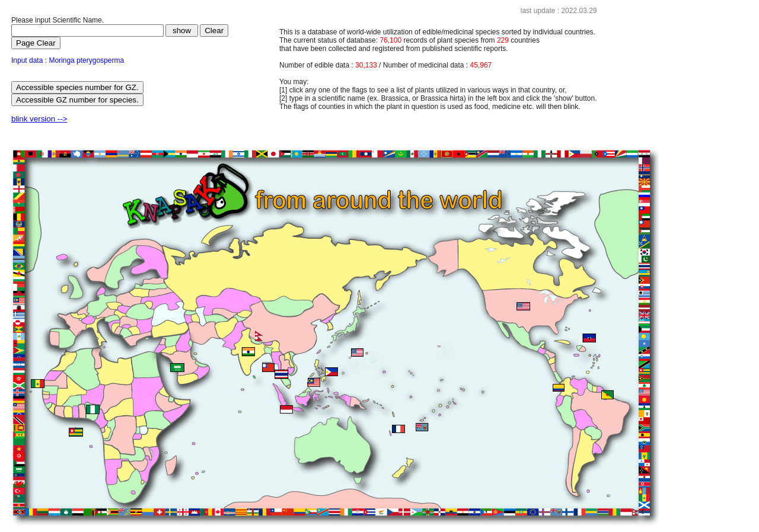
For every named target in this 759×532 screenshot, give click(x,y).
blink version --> (39, 119)
